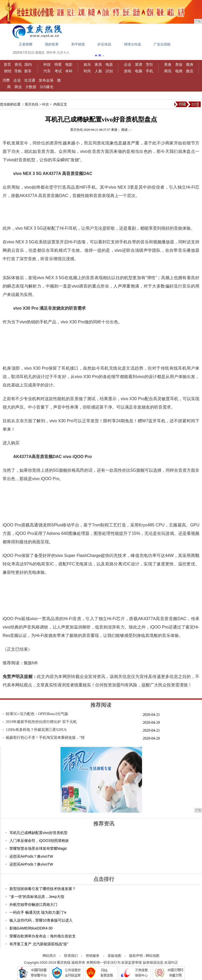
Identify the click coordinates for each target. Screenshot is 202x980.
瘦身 (190, 64)
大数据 (31, 87)
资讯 (18, 64)
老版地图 (114, 956)
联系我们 (71, 956)
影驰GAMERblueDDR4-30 (31, 928)
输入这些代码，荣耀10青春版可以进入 (41, 920)
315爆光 (46, 87)
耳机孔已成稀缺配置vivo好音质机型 (39, 833)
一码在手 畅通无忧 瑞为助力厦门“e (38, 912)
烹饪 (149, 64)
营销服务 (93, 956)
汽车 (47, 71)
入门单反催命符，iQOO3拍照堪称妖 (39, 841)
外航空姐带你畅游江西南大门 (33, 904)
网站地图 (153, 956)
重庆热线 (32, 104)
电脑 (139, 71)
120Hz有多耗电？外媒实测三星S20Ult (36, 730)
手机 (149, 71)
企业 (128, 64)
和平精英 (78, 44)
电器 (109, 64)
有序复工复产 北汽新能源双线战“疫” (39, 944)
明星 (58, 64)
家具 (98, 64)
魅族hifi (31, 663)
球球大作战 (132, 44)
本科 (69, 71)
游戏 (128, 71)
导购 (18, 71)
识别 (109, 71)
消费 (6, 80)
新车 (28, 71)
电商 (179, 71)
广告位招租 (162, 44)
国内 (28, 64)
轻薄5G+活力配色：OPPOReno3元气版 (37, 714)
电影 (69, 64)
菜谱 (139, 64)
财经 (8, 71)
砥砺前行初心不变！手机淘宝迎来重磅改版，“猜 (45, 738)
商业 (18, 87)
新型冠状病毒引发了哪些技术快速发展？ (43, 889)
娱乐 (87, 64)
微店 (190, 71)
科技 (47, 64)
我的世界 (52, 44)
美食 (168, 64)
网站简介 (49, 956)
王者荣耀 (26, 44)
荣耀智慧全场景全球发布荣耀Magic (38, 848)
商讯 (168, 71)
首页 (7, 64)
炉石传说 (104, 44)
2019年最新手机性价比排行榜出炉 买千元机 (41, 722)
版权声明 (136, 956)
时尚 (87, 71)
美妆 (179, 64)
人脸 (98, 71)
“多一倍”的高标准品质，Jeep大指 (37, 897)
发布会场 (46, 80)
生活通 (30, 80)
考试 (58, 71)
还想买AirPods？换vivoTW (31, 856)
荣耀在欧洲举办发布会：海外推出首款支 (43, 936)
